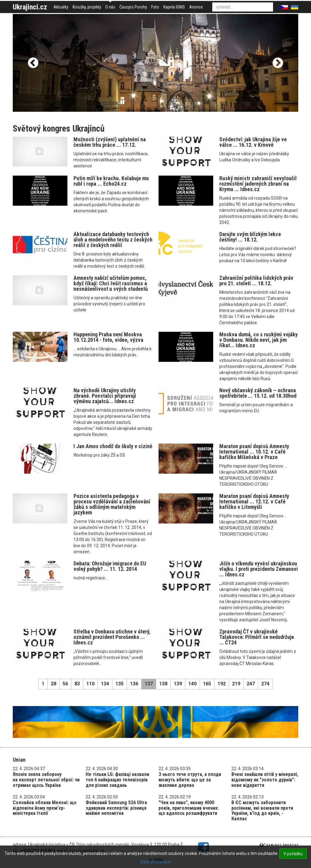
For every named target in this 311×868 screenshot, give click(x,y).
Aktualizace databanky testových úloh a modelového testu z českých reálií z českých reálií (113, 240)
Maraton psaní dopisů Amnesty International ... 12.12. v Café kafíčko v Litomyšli (254, 501)
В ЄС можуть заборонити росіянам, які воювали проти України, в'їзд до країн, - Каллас (262, 811)
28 (53, 684)
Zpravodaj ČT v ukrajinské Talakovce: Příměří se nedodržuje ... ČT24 (257, 637)
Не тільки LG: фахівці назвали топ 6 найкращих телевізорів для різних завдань (117, 780)
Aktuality (61, 7)
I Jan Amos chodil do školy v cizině (113, 446)
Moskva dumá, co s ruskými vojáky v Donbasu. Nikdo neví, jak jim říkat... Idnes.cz (258, 340)
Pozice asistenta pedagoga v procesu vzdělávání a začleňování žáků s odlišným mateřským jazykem (112, 504)
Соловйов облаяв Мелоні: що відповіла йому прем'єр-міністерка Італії (45, 808)
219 (236, 684)
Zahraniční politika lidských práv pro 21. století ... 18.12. (256, 281)
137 (149, 684)
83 (77, 684)
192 (222, 684)
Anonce (196, 7)
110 (90, 684)
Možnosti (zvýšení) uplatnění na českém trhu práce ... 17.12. (110, 142)
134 (105, 684)
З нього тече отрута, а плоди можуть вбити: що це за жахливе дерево (190, 780)
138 (163, 684)
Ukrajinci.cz (30, 7)
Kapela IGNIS (174, 7)
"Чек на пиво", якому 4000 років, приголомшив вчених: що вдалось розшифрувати (189, 808)
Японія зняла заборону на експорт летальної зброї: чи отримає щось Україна (46, 780)
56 (65, 684)
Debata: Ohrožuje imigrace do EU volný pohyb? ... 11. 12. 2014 (110, 566)
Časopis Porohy (133, 7)
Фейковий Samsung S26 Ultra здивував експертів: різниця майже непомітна (116, 808)
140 (192, 684)
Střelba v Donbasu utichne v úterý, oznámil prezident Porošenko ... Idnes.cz (112, 637)
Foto (155, 7)
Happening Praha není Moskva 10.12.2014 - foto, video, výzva (108, 337)
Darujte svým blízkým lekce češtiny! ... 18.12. (250, 237)
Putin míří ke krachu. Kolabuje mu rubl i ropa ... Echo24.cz (111, 181)
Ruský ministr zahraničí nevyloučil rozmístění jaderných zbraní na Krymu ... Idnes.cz (258, 184)
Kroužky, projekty (87, 7)
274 (265, 684)
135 (120, 684)
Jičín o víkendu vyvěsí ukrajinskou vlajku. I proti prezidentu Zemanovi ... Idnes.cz (259, 569)
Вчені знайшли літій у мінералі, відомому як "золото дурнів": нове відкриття (265, 780)
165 (207, 684)
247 (251, 684)
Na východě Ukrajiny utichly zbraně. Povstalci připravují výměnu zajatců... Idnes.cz (105, 396)
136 (134, 684)
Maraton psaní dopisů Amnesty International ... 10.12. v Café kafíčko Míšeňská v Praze (254, 452)
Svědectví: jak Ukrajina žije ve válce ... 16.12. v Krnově (253, 142)
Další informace (156, 862)
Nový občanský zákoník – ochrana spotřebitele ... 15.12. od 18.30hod (258, 393)
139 (178, 684)
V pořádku (293, 854)
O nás (110, 7)
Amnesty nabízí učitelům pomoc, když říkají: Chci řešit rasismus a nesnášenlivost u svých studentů (111, 283)
